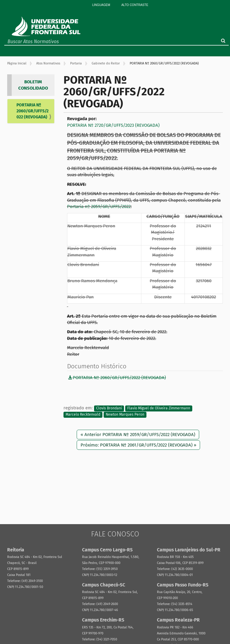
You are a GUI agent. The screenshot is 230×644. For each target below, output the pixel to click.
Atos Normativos (48, 63)
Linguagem (101, 5)
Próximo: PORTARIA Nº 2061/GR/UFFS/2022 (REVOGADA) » (138, 445)
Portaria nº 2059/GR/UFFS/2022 (99, 206)
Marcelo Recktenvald (83, 414)
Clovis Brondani (109, 408)
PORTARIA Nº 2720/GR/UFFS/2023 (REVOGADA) (113, 125)
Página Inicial (17, 63)
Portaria (76, 63)
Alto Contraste (135, 5)
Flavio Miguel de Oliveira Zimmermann (159, 408)
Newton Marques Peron (125, 414)
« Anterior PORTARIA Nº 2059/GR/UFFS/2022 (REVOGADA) (138, 435)
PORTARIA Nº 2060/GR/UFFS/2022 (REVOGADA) (32, 111)
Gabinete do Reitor (106, 63)
